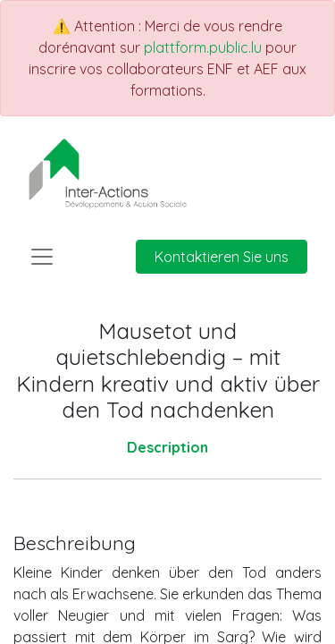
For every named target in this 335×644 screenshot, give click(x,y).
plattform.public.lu (203, 47)
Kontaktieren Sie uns (222, 257)
